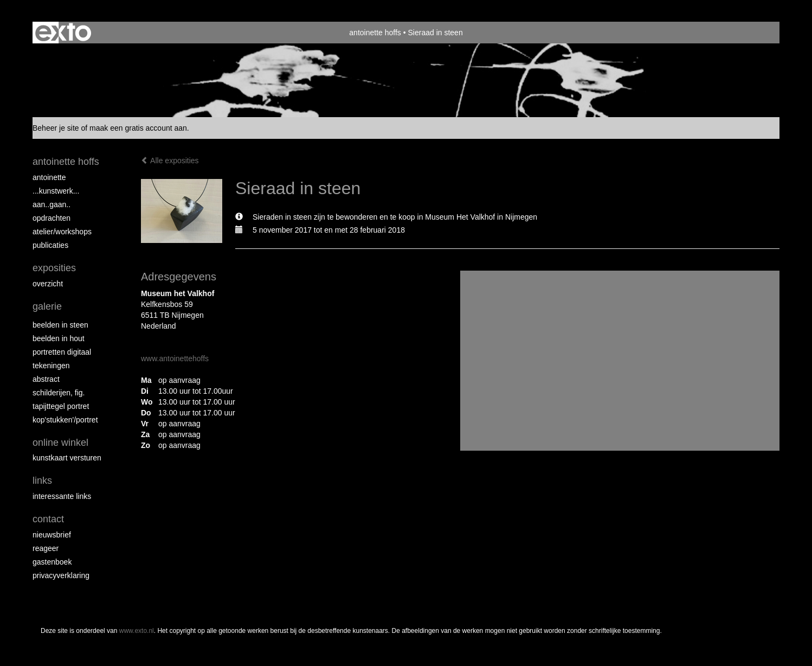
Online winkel (60, 443)
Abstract (46, 379)
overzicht (48, 284)
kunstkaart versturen (67, 458)
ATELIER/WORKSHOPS (62, 232)
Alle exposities (170, 161)
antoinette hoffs (375, 33)
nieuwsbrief (52, 535)
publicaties (50, 245)
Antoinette (49, 177)
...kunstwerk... (56, 191)
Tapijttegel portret (61, 406)
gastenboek (52, 562)
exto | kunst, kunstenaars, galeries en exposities (63, 33)
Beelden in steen (60, 325)
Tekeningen (51, 366)
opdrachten (51, 218)
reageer (46, 548)
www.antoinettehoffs (175, 358)
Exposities (54, 268)
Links (42, 481)
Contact (48, 519)
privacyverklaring (61, 575)
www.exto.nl (137, 631)
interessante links (62, 496)
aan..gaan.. (51, 204)
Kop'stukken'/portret (65, 420)
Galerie (47, 306)
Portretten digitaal (62, 352)
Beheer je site (56, 128)
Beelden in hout (59, 338)
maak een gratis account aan (138, 128)
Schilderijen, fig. (59, 393)
